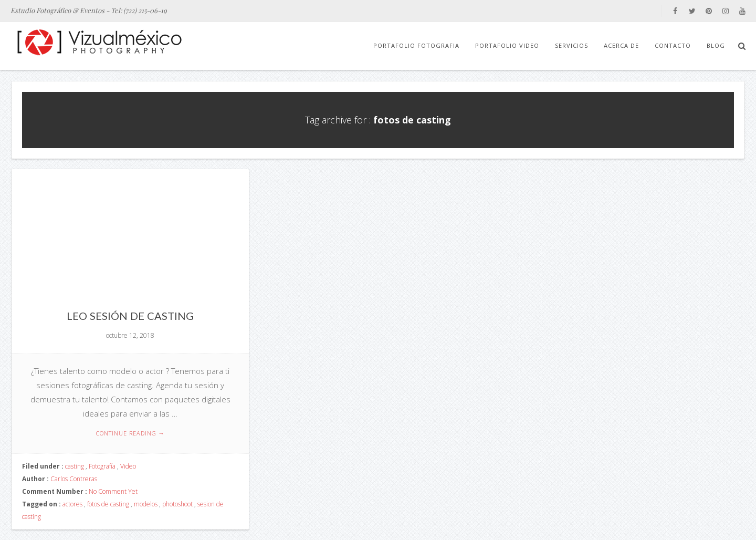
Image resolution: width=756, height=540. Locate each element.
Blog (716, 45)
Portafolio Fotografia (416, 45)
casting (75, 466)
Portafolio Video (507, 45)
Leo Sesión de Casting (130, 316)
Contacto (673, 45)
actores (72, 504)
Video (128, 466)
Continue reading (130, 433)
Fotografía (102, 466)
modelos (146, 504)
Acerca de (621, 45)
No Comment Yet (113, 491)
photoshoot (177, 504)
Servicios (571, 45)
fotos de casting (108, 504)
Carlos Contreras (74, 479)
